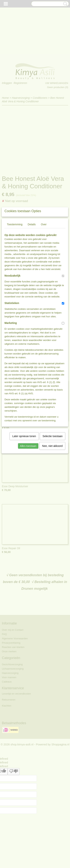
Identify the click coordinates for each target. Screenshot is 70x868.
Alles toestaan (28, 500)
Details (32, 278)
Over (44, 278)
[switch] (63, 330)
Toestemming (15, 278)
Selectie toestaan (53, 490)
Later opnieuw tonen (24, 490)
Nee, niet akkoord (52, 500)
